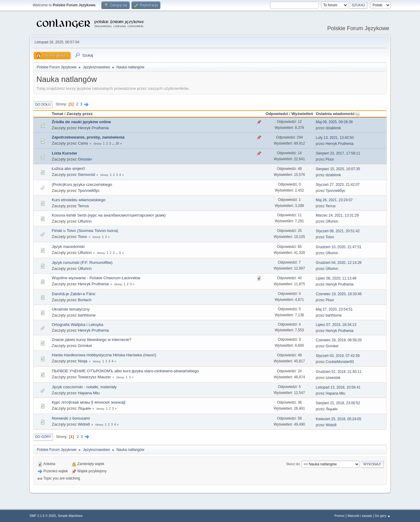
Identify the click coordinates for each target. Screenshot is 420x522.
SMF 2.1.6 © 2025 (43, 516)
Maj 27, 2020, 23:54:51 (334, 309)
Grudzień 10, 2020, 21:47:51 (339, 247)
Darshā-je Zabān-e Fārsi (73, 294)
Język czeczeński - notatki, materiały (84, 387)
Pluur (330, 159)
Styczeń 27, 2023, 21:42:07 (338, 185)
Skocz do (293, 464)
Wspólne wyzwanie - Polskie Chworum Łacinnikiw (96, 278)
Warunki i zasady (360, 516)
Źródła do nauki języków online (81, 122)
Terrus (83, 206)
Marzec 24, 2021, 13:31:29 (337, 215)
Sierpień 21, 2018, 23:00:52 (338, 403)
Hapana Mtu (89, 393)
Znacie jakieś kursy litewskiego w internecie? (91, 340)
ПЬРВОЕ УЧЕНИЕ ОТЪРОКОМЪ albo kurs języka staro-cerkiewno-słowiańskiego (125, 371)
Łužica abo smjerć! (68, 169)
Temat (57, 114)
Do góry (43, 437)
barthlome (87, 315)
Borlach (85, 300)
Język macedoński (68, 247)
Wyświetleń (302, 114)
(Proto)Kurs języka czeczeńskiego (82, 184)
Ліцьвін (85, 408)
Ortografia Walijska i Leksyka (77, 325)
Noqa (83, 361)
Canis (83, 143)
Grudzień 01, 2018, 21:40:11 (339, 372)
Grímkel (85, 346)
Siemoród (86, 175)
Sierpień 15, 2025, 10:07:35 (338, 169)
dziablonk (333, 128)
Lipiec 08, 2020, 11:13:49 (336, 278)
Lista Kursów (64, 153)
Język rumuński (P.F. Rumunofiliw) (82, 263)
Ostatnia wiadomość (338, 114)
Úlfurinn (85, 221)
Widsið (84, 424)
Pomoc (340, 516)
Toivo (82, 237)
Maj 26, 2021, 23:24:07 (334, 200)
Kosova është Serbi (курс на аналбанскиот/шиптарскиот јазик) (109, 215)
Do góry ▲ (383, 516)
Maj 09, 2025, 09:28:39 (334, 122)
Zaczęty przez (80, 114)
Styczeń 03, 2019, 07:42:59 (338, 356)
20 (117, 144)
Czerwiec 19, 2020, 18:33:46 (339, 294)
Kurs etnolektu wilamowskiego (79, 200)
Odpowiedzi (277, 114)
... (114, 144)
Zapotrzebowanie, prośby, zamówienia (88, 137)
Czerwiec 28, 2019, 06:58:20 (339, 340)
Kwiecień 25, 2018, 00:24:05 (339, 419)
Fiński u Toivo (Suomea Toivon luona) (85, 231)
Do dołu (43, 105)
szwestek (333, 378)
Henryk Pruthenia (93, 128)
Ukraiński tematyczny (71, 309)
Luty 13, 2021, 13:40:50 (335, 138)
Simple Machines (70, 516)
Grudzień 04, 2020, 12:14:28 (339, 263)
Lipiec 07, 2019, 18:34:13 (336, 325)
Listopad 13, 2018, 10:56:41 (338, 387)
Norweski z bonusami (71, 418)
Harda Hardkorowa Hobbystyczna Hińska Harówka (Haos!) (104, 355)
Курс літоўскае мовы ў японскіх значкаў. (89, 402)
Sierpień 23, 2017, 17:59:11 (338, 153)
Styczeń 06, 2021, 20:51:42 (338, 231)
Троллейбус (89, 191)
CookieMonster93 (340, 362)
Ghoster (85, 159)
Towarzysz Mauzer (94, 377)
